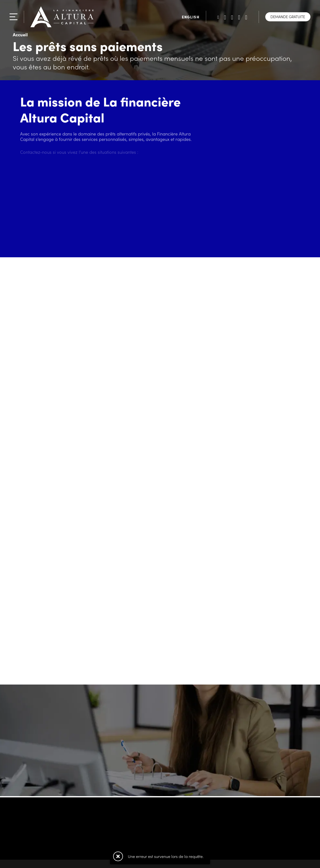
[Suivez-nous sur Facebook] (232, 17)
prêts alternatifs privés (128, 135)
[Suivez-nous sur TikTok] (239, 17)
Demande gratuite (288, 17)
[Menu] (13, 17)
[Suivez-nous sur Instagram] (246, 17)
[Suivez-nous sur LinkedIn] (225, 17)
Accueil (20, 35)
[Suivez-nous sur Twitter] (218, 17)
